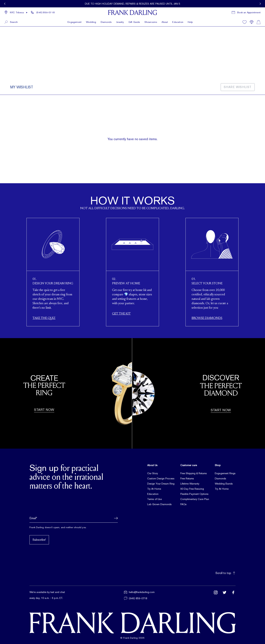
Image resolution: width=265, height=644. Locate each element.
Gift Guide (134, 22)
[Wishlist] (245, 22)
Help (190, 22)
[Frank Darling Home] (133, 13)
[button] (16, 13)
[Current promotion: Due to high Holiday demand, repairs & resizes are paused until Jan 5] (132, 4)
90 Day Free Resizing (192, 489)
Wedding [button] (91, 22)
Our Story (153, 473)
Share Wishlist (238, 87)
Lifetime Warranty (190, 484)
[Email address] (74, 518)
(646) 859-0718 (45, 12)
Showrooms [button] (151, 22)
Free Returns (187, 478)
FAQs (183, 504)
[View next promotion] (260, 4)
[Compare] (252, 22)
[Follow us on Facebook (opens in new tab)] (233, 595)
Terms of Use (154, 499)
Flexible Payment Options (194, 494)
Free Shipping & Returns (194, 473)
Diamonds (220, 478)
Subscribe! (39, 540)
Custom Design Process (161, 478)
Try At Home (154, 489)
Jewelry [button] (120, 22)
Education (178, 22)
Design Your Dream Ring (161, 484)
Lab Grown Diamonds (159, 504)
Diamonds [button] (106, 22)
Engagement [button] (75, 22)
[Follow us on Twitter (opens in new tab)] (225, 595)
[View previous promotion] (5, 4)
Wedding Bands (224, 484)
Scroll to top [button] (226, 573)
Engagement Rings (225, 473)
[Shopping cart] (259, 22)
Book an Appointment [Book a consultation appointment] (249, 12)
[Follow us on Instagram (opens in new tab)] (216, 595)
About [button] (165, 22)
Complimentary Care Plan (195, 499)
